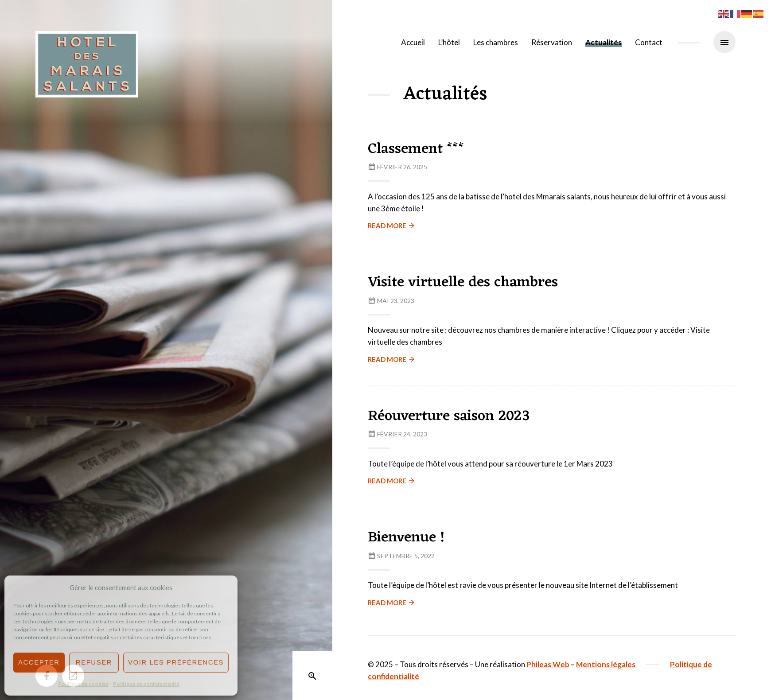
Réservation (552, 42)
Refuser (94, 662)
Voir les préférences (176, 662)
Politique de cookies (83, 684)
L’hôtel (449, 42)
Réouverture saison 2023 (449, 416)
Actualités (604, 42)
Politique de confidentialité (146, 684)
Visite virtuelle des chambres (463, 282)
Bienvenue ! (406, 538)
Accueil (413, 42)
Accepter (39, 662)
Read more (392, 226)
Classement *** (416, 149)
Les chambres (496, 42)
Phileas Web (548, 664)
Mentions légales (606, 664)
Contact (649, 42)
